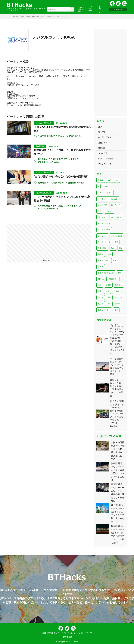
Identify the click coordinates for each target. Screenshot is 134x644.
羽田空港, (42, 136)
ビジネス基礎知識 (44, 123)
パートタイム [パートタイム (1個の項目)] (116, 217)
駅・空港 (102, 132)
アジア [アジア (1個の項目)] (106, 186)
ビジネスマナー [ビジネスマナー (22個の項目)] (104, 230)
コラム (78, 136)
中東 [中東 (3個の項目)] (116, 242)
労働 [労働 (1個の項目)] (109, 254)
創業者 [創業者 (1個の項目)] (101, 254)
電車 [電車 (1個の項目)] (116, 310)
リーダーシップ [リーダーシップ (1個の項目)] (104, 242)
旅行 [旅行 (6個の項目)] (120, 273)
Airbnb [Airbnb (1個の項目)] (101, 180)
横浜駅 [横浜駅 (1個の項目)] (108, 285)
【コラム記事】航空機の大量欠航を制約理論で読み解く (62, 129)
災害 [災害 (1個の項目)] (100, 291)
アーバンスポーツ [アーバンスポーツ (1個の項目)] (105, 193)
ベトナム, (55, 206)
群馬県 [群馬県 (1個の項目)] (116, 291)
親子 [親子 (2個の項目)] (109, 304)
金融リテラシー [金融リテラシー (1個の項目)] (104, 310)
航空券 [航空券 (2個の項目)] (101, 304)
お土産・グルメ (105, 137)
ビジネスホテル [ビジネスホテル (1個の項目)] (104, 223)
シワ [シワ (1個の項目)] (100, 211)
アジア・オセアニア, (70, 159)
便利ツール (103, 143)
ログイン (118, 9)
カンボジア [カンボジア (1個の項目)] (102, 205)
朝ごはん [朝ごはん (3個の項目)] (101, 279)
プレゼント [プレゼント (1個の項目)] (102, 236)
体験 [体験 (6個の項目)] (113, 248)
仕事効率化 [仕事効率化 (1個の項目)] (102, 248)
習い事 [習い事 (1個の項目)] (101, 297)
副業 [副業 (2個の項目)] (121, 248)
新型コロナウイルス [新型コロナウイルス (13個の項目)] (106, 273)
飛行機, (50, 136)
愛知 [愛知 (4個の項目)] (115, 260)
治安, (48, 206)
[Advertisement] (28, 241)
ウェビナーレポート (107, 164)
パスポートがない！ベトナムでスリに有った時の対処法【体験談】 (62, 199)
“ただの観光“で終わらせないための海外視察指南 (61, 176)
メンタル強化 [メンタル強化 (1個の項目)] (116, 236)
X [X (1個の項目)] (98, 186)
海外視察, (42, 159)
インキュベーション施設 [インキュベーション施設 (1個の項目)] (108, 199)
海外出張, (57, 159)
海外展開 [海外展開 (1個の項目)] (119, 285)
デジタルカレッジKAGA (54, 37)
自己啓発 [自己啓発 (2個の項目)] (119, 297)
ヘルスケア (103, 153)
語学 (100, 127)
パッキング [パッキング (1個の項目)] (102, 217)
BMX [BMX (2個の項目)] (110, 180)
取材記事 (40, 146)
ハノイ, (49, 159)
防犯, (61, 206)
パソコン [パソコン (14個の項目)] (109, 211)
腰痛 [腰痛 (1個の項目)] (109, 297)
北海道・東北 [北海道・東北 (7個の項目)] (103, 260)
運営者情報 (67, 637)
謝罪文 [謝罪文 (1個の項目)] (118, 304)
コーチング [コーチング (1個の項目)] (115, 205)
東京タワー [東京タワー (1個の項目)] (114, 279)
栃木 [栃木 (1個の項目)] (100, 285)
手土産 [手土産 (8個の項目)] (101, 267)
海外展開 (81, 183)
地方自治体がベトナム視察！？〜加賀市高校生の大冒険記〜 (62, 152)
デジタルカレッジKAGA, (64, 136)
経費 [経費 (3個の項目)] (108, 291)
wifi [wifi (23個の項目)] (117, 180)
